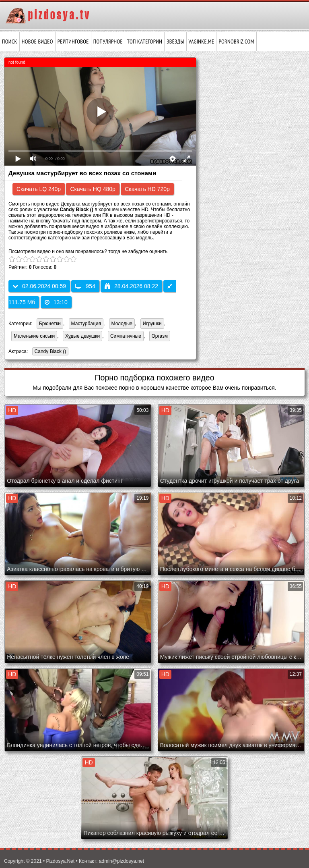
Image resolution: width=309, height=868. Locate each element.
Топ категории (145, 42)
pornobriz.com (236, 42)
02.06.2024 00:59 (39, 286)
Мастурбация (86, 324)
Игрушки (152, 324)
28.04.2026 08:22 (131, 286)
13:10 (56, 302)
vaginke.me (202, 42)
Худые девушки (82, 336)
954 (85, 286)
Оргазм (160, 336)
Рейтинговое (73, 42)
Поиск (10, 42)
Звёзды (175, 42)
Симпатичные (126, 336)
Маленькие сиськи (34, 336)
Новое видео (37, 42)
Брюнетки (50, 324)
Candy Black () (49, 352)
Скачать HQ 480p (93, 189)
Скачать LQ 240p (39, 189)
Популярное (108, 42)
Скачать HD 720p (147, 189)
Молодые (122, 324)
